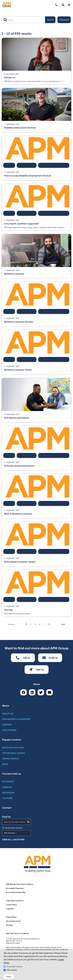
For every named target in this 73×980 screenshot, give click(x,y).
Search (50, 20)
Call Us (23, 658)
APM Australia (16, 833)
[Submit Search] (28, 822)
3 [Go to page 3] (35, 624)
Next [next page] (63, 624)
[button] (63, 5)
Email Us (50, 658)
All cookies (12, 970)
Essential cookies (15, 966)
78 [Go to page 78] (49, 624)
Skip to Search (1, 1)
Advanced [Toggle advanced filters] (64, 20)
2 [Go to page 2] (31, 624)
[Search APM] (29, 20)
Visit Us (37, 670)
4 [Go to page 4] (40, 624)
